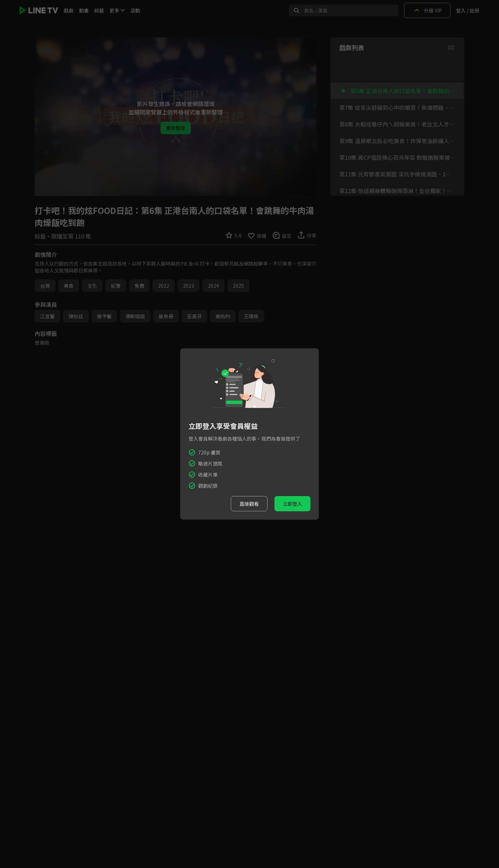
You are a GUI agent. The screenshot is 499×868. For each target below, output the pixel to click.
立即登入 (292, 504)
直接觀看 (249, 504)
